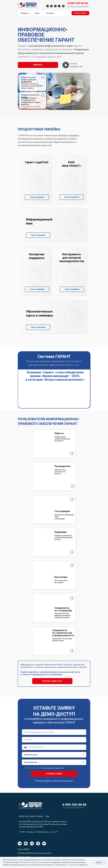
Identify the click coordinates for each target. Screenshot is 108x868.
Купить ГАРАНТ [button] (24, 849)
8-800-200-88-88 (74, 805)
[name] (54, 732)
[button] (80, 13)
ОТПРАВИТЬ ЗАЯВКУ (54, 774)
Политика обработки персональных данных (54, 781)
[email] (54, 740)
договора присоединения (54, 768)
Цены (37, 13)
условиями (72, 865)
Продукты (25, 13)
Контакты (50, 13)
